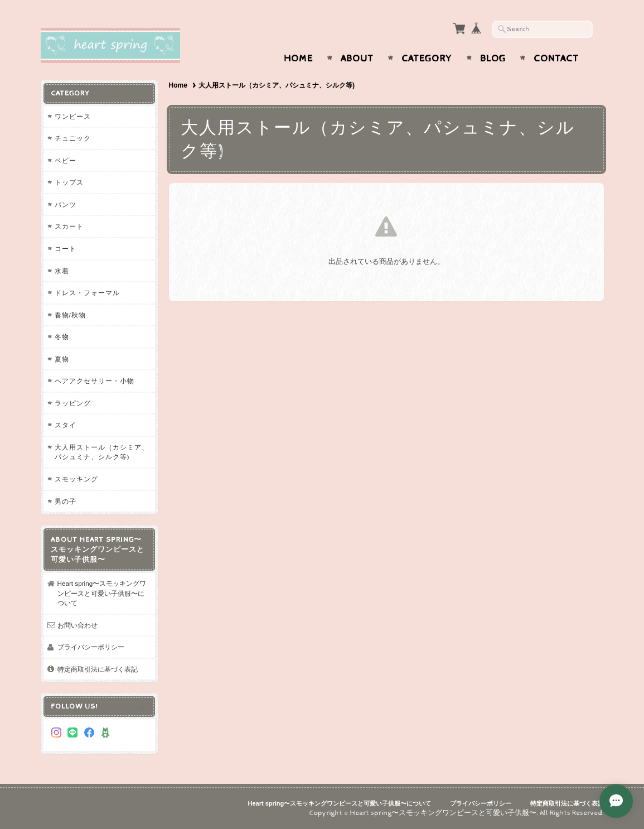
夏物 (62, 359)
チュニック (73, 138)
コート (66, 249)
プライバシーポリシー (91, 647)
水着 (62, 271)
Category (427, 59)
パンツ (66, 204)
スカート (69, 226)
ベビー (66, 160)
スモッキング (76, 479)
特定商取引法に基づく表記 (98, 669)
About (357, 59)
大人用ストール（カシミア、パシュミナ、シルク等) (102, 452)
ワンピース (73, 116)
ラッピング (73, 403)
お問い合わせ (78, 625)
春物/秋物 (70, 315)
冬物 (62, 337)
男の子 (66, 501)
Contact (556, 59)
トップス (69, 182)
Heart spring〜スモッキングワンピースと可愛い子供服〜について (102, 593)
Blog (493, 59)
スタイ (66, 425)
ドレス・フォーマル (87, 293)
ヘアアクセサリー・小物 (95, 381)
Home (298, 59)
